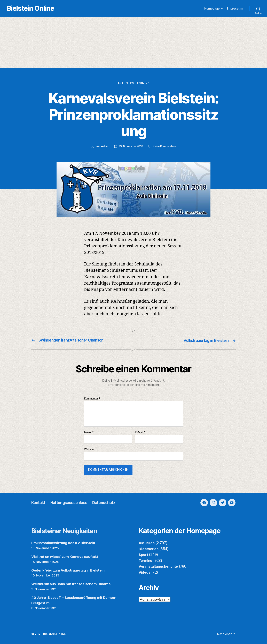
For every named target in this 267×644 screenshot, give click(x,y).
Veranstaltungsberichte (159, 567)
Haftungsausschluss (71, 503)
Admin (105, 147)
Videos (145, 572)
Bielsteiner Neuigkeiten (67, 531)
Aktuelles (126, 84)
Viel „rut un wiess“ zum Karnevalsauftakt (66, 557)
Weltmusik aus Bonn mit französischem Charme (72, 584)
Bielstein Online (34, 9)
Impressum (235, 9)
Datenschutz (108, 503)
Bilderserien (149, 549)
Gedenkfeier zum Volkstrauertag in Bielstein (69, 570)
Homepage (212, 9)
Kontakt (39, 503)
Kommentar (92, 399)
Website (89, 449)
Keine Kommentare (165, 147)
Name (89, 433)
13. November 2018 (131, 147)
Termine (143, 84)
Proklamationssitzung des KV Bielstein (64, 543)
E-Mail (140, 433)
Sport (143, 555)
